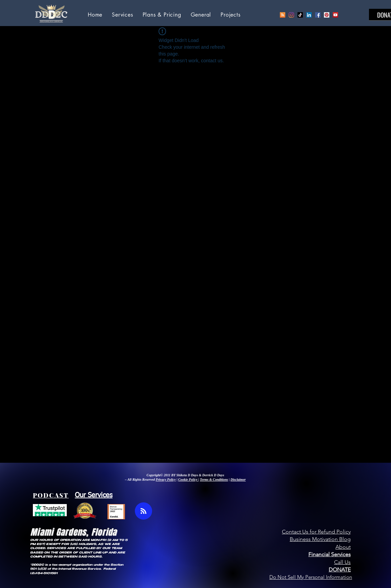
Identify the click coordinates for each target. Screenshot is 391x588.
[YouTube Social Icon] (335, 15)
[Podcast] (283, 15)
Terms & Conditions (214, 480)
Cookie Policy (188, 480)
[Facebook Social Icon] (318, 15)
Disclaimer (238, 480)
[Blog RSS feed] (143, 511)
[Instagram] (291, 15)
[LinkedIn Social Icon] (309, 15)
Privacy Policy (166, 480)
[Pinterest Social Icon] (327, 15)
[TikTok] (300, 15)
